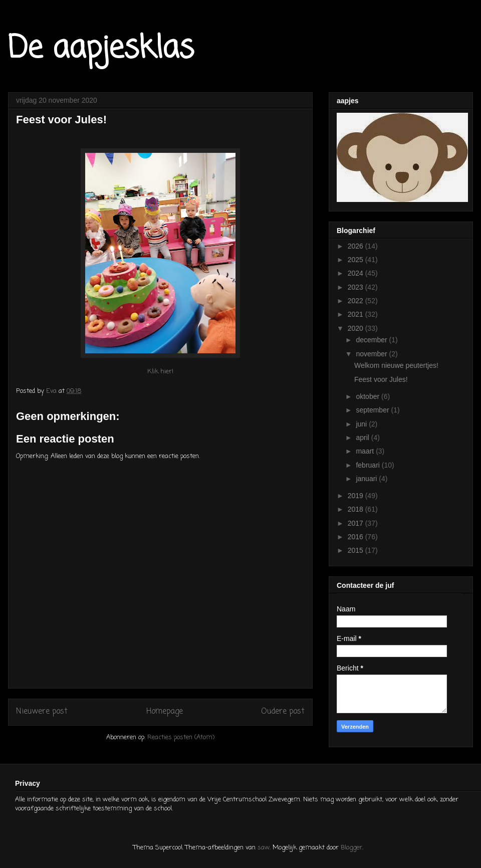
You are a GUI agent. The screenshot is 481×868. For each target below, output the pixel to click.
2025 (356, 260)
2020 (356, 328)
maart (366, 451)
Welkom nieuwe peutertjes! (396, 365)
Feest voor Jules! (381, 379)
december (372, 340)
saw (264, 848)
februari (369, 465)
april (363, 438)
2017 (356, 523)
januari (367, 479)
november (372, 354)
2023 (356, 287)
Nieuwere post (42, 712)
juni (362, 424)
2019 (356, 496)
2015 (356, 550)
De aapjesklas (101, 49)
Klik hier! (160, 372)
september (373, 410)
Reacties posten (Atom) (181, 737)
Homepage (165, 712)
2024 (356, 273)
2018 (356, 509)
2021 (356, 314)
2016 (356, 537)
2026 (356, 246)
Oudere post (283, 712)
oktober (369, 396)
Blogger (351, 848)
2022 (356, 301)
